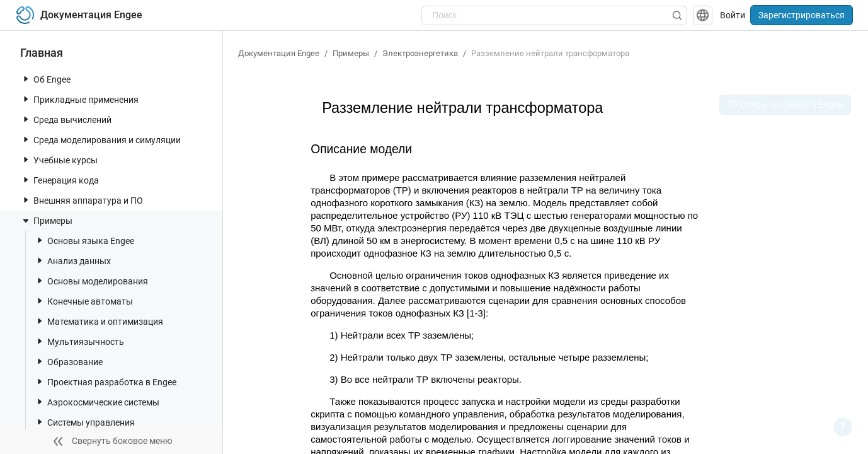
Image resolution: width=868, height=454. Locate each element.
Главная (42, 53)
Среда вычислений (66, 119)
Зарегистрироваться (802, 15)
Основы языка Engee (84, 241)
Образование (69, 362)
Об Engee (46, 79)
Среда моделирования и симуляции (101, 140)
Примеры (47, 221)
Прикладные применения (80, 99)
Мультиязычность (79, 341)
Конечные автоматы (84, 301)
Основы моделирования (91, 281)
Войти (733, 15)
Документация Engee (279, 53)
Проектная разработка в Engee (106, 382)
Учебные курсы (59, 160)
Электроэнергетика (420, 53)
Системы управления (85, 422)
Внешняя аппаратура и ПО (82, 200)
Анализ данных (73, 261)
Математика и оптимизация (99, 321)
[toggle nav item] (26, 79)
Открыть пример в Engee (785, 105)
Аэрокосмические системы (97, 402)
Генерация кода (60, 180)
